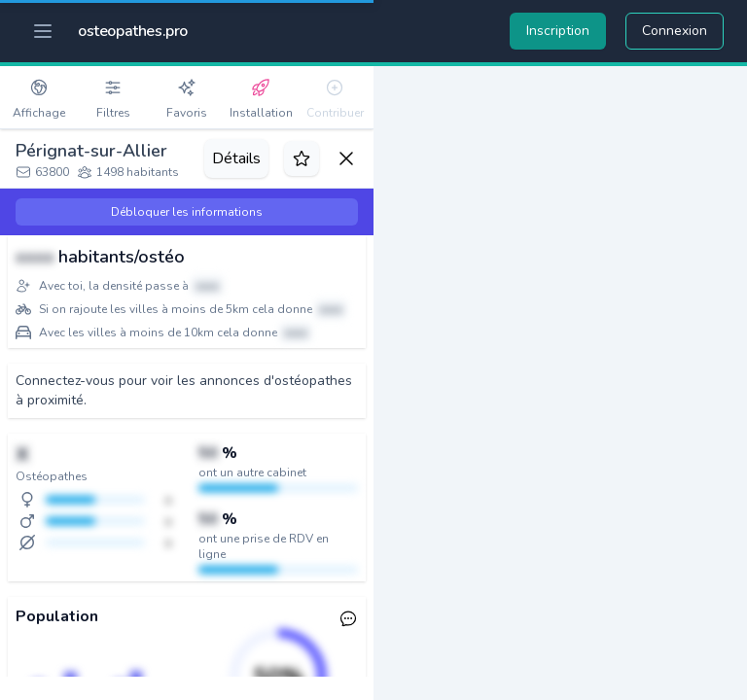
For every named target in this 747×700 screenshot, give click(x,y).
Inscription (558, 31)
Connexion (675, 31)
